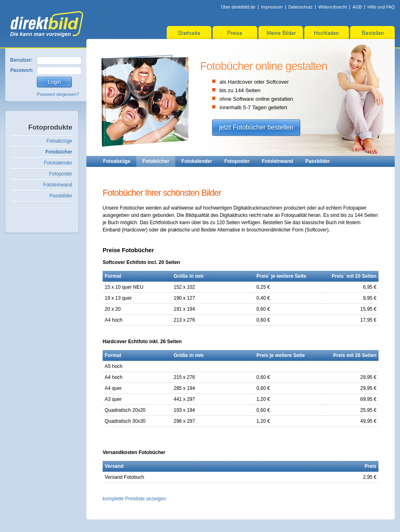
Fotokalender (58, 163)
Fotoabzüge (59, 141)
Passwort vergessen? (58, 94)
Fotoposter (61, 174)
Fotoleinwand (58, 185)
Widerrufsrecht (333, 7)
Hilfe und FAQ (381, 7)
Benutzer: (21, 60)
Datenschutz (301, 7)
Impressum (272, 7)
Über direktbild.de (238, 7)
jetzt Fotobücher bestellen (256, 127)
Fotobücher (59, 152)
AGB (357, 7)
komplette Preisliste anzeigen (134, 499)
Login (54, 82)
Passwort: (22, 70)
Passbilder (61, 196)
